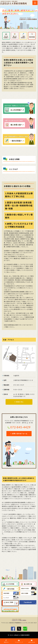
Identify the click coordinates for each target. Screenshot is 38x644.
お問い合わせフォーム (20, 434)
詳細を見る (20, 402)
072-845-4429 (20, 427)
